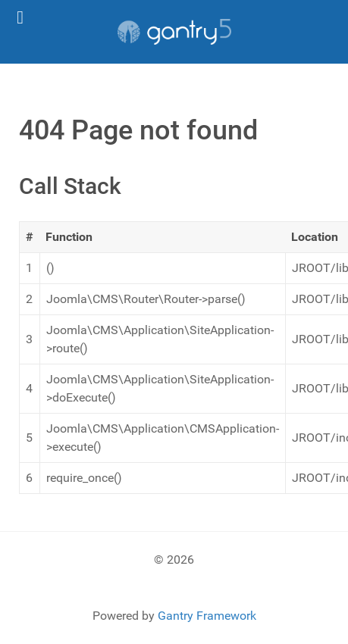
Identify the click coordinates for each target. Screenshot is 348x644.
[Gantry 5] (174, 32)
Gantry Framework (207, 616)
